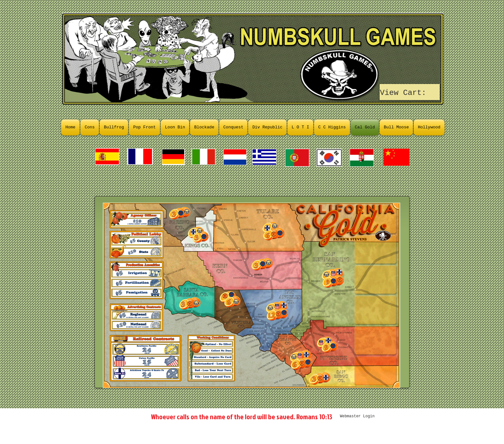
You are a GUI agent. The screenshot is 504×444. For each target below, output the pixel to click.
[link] (410, 92)
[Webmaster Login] (357, 416)
